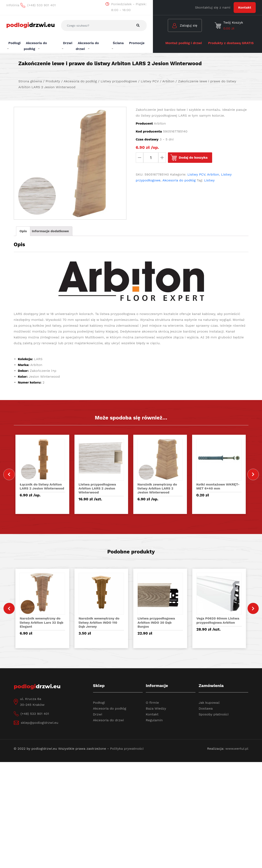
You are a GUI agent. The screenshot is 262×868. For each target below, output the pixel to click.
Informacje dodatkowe (50, 231)
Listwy (210, 180)
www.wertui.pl (237, 749)
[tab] (23, 231)
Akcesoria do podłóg (179, 180)
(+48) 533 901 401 (35, 714)
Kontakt (245, 7)
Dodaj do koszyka (193, 157)
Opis (23, 231)
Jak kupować (209, 703)
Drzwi (98, 714)
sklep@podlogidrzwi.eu (40, 723)
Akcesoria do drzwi (108, 720)
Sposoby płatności (214, 714)
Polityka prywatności (127, 749)
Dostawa (206, 708)
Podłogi (99, 703)
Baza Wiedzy (156, 708)
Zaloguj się (185, 26)
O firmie (152, 703)
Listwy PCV (196, 174)
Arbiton (213, 174)
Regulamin (154, 720)
